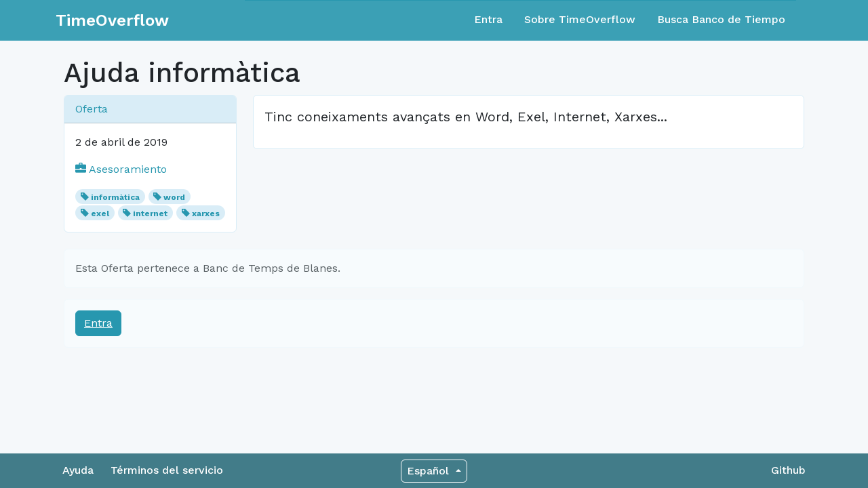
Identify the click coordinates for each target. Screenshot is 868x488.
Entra (488, 19)
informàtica (115, 197)
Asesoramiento (121, 169)
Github (788, 470)
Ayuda (78, 470)
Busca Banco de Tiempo (721, 19)
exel (100, 213)
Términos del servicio (167, 470)
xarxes (206, 213)
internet (150, 213)
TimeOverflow (112, 20)
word (174, 197)
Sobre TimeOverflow (580, 19)
